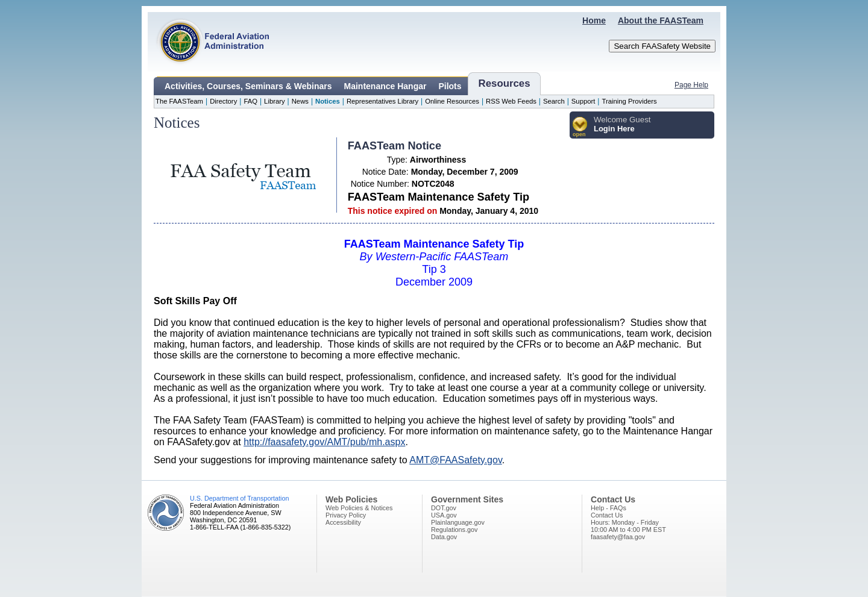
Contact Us (607, 515)
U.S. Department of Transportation (239, 498)
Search (554, 101)
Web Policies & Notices (359, 508)
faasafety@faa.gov (618, 537)
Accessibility (343, 522)
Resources (505, 83)
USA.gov (444, 515)
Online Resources (452, 101)
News (300, 101)
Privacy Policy (346, 515)
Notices (328, 101)
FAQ (250, 101)
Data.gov (444, 537)
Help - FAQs (609, 508)
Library (274, 101)
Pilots (450, 86)
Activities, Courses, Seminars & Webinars (248, 86)
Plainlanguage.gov (458, 522)
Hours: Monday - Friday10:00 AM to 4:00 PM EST (628, 526)
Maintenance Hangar (385, 86)
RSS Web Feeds (511, 101)
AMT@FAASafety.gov (455, 460)
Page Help (691, 85)
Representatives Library (382, 101)
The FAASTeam (179, 101)
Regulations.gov (454, 530)
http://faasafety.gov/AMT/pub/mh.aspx (324, 442)
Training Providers (629, 101)
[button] (580, 127)
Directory (223, 101)
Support (583, 101)
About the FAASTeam (661, 20)
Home (594, 20)
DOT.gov (444, 508)
